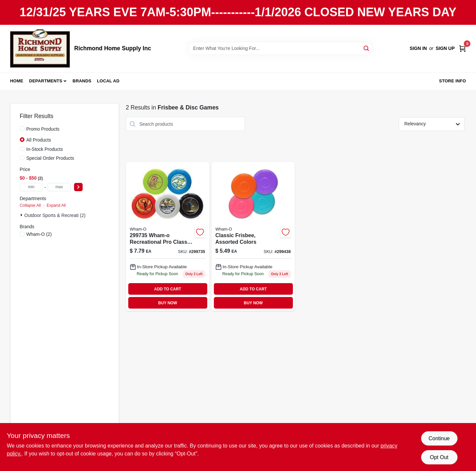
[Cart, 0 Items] (462, 48)
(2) (39, 234)
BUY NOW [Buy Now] (168, 303)
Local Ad (108, 81)
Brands (82, 81)
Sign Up (445, 48)
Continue (439, 438)
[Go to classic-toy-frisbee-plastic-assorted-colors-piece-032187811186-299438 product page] (253, 236)
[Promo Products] (22, 129)
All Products (39, 140)
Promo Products (43, 129)
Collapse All (30, 205)
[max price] (59, 187)
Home (17, 81)
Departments (46, 81)
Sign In (418, 48)
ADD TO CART (168, 289)
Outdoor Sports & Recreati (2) (55, 215)
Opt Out (439, 457)
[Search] (367, 48)
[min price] (31, 187)
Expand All (56, 205)
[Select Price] (78, 187)
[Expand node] (22, 215)
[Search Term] (280, 48)
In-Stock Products (45, 149)
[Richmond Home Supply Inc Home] (40, 48)
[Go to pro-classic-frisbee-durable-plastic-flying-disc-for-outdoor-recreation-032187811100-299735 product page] (168, 236)
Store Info (452, 81)
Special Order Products (50, 158)
